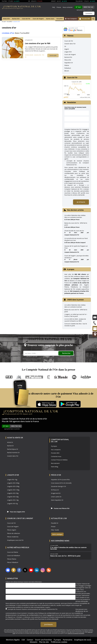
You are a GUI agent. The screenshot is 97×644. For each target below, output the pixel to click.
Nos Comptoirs (71, 19)
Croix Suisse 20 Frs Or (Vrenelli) (61, 483)
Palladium (68, 68)
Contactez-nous (56, 456)
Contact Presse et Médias (59, 460)
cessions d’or (38, 55)
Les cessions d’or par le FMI (38, 43)
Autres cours (50, 19)
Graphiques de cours (83, 640)
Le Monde (61, 377)
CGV (23, 640)
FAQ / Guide (55, 530)
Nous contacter (68, 7)
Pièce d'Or (68, 60)
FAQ (54, 7)
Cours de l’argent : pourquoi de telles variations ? (76, 257)
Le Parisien (34, 377)
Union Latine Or (56, 497)
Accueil (4, 22)
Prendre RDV (85, 19)
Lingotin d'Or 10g (13, 500)
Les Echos (86, 377)
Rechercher (66, 353)
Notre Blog (55, 467)
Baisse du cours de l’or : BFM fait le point (76, 224)
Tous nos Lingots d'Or (16, 512)
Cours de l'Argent (38, 19)
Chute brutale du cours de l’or (74, 231)
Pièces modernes (13, 537)
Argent (67, 49)
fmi (43, 55)
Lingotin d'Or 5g (12, 504)
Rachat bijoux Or (13, 449)
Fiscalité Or (55, 523)
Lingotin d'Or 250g (13, 486)
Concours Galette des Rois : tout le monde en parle (76, 325)
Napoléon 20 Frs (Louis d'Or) (60, 480)
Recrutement (55, 463)
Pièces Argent (12, 530)
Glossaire (34, 642)
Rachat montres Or (13, 453)
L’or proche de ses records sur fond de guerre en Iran (76, 239)
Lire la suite (53, 55)
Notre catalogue (57, 534)
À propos (54, 446)
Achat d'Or (6, 19)
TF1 (9, 377)
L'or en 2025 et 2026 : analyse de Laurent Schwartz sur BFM (75, 320)
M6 (19, 377)
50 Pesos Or (55, 490)
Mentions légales (13, 640)
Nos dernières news (60, 541)
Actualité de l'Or (59, 518)
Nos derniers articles (75, 210)
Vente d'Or (42, 419)
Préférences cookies (59, 642)
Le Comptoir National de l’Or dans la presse (49, 370)
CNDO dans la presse (75, 300)
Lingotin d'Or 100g (13, 490)
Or (26, 57)
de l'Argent (28, 518)
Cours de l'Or (26, 19)
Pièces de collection (14, 533)
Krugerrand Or (56, 493)
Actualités (60, 19)
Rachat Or (10, 446)
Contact (30, 640)
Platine (67, 65)
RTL (74, 377)
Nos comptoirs (56, 450)
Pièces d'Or (56, 475)
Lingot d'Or (68, 52)
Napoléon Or (69, 63)
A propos (71, 269)
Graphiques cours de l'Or (15, 540)
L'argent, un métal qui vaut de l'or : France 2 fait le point (76, 315)
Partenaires (68, 640)
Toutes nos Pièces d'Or (60, 508)
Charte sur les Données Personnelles (76, 633)
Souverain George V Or (59, 486)
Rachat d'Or (16, 19)
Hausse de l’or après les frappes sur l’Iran (76, 247)
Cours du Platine (13, 552)
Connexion (89, 13)
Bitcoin (67, 71)
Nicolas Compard (81, 243)
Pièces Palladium (13, 562)
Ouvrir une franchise (43, 640)
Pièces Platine (12, 559)
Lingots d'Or (13, 475)
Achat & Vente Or (15, 438)
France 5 (49, 377)
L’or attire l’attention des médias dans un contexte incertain (75, 216)
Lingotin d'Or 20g (13, 497)
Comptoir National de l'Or (72, 235)
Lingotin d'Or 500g (13, 483)
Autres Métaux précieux (18, 547)
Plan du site (44, 642)
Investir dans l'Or (70, 44)
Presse (59, 7)
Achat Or (10, 442)
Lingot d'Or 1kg (12, 480)
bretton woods (29, 55)
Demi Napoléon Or (57, 500)
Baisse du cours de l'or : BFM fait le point (76, 311)
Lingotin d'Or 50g (13, 493)
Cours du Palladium (14, 556)
